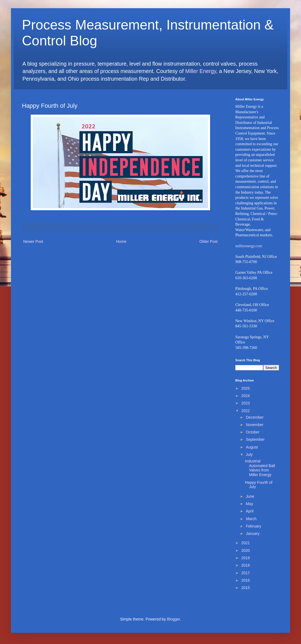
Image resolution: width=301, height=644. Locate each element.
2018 (246, 565)
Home (121, 241)
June (250, 496)
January (253, 534)
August (252, 447)
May (249, 504)
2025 (246, 388)
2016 (246, 580)
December (255, 417)
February (253, 526)
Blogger (173, 619)
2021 (246, 543)
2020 (246, 550)
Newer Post (33, 241)
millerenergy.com (249, 246)
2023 (246, 403)
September (255, 439)
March (251, 519)
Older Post (209, 241)
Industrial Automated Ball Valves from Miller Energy (260, 468)
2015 (246, 588)
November (255, 425)
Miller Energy (201, 71)
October (253, 432)
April (250, 511)
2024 (246, 396)
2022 (246, 411)
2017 (246, 573)
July (249, 454)
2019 (246, 558)
